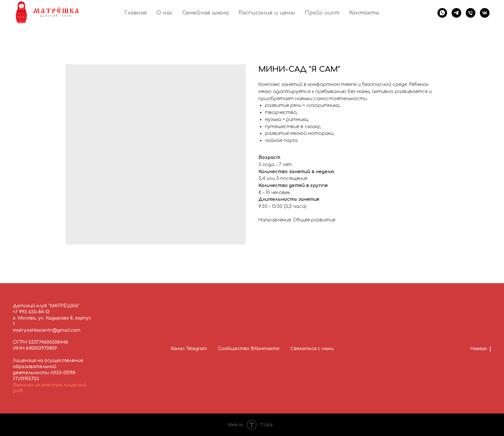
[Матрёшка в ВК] (485, 13)
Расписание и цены (267, 13)
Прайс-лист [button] (322, 13)
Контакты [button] (364, 13)
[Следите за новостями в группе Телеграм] (456, 13)
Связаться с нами (312, 349)
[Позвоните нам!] (471, 13)
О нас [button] (165, 13)
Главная (136, 13)
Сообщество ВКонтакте (249, 349)
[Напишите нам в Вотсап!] (442, 13)
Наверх (481, 349)
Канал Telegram (189, 349)
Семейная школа (206, 13)
